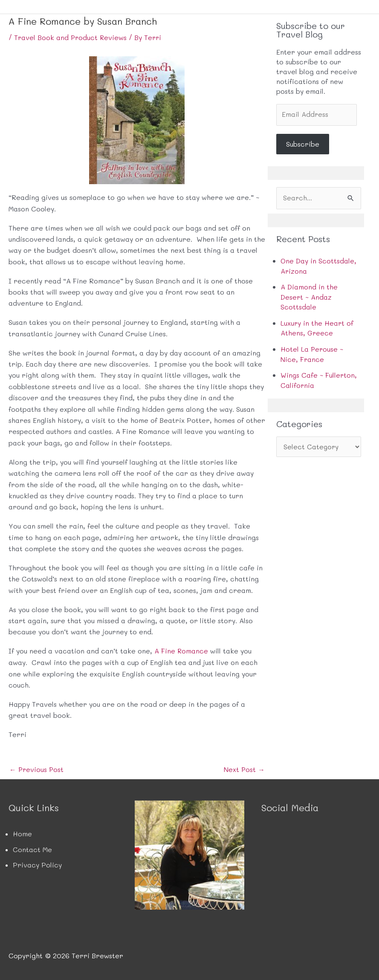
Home (22, 834)
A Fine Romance (181, 651)
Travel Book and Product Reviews (71, 37)
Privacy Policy (37, 864)
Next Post (244, 769)
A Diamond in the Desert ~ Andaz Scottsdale (309, 297)
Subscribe (303, 144)
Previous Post (37, 769)
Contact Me (32, 849)
